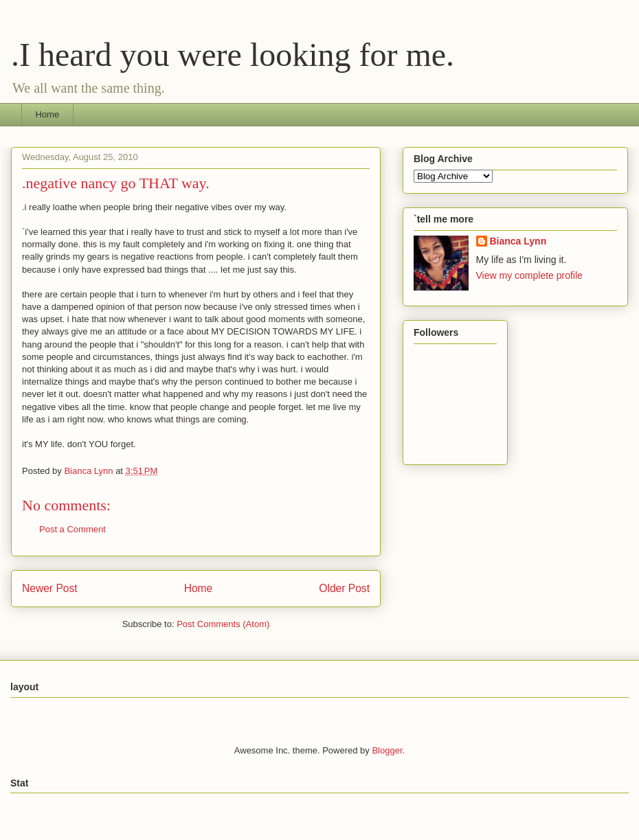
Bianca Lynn (518, 241)
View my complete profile (529, 275)
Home (48, 114)
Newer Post (50, 588)
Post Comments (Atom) (223, 624)
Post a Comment (72, 529)
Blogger (387, 750)
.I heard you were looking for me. (233, 55)
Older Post (344, 588)
